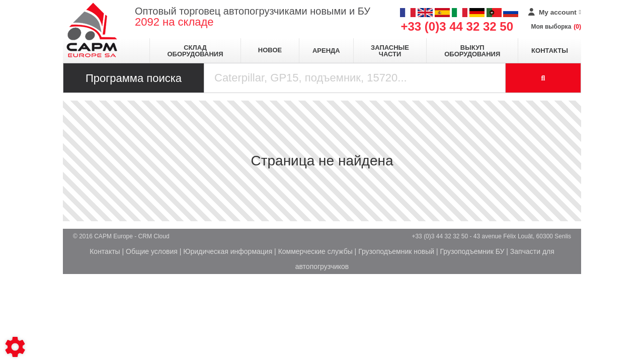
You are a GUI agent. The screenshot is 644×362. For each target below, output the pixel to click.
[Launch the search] (543, 78)
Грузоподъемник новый (396, 251)
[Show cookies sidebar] (15, 347)
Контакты (550, 51)
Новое (270, 50)
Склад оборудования (195, 51)
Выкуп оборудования (472, 51)
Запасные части (390, 51)
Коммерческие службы (315, 251)
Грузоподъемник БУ (472, 251)
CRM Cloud (154, 236)
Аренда (326, 51)
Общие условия (152, 251)
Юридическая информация (228, 251)
